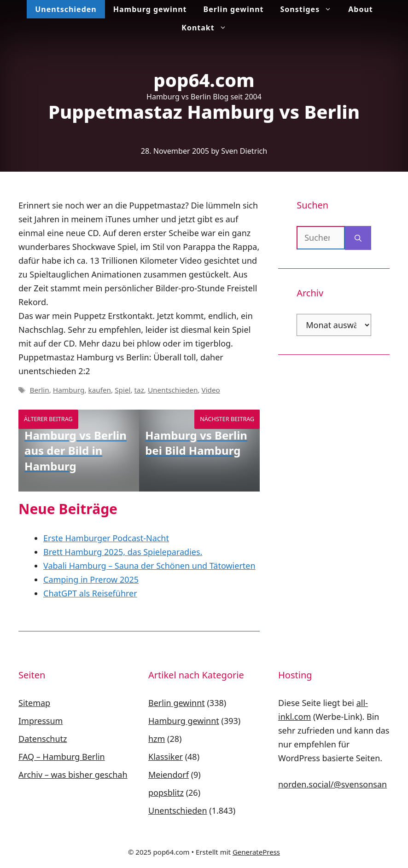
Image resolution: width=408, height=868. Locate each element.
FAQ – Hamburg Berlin (62, 757)
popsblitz (166, 793)
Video (210, 390)
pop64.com (204, 80)
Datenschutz (43, 739)
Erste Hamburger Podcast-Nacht (106, 538)
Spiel (122, 390)
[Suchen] (358, 238)
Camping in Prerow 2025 (91, 579)
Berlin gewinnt (234, 9)
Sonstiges (310, 9)
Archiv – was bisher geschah (73, 775)
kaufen (100, 390)
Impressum (41, 721)
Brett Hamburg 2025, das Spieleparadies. (123, 552)
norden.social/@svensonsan (332, 784)
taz (139, 390)
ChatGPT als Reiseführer (90, 593)
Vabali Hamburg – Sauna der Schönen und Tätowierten (149, 566)
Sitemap (34, 703)
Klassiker (166, 757)
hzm (157, 739)
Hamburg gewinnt (150, 9)
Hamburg (69, 390)
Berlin (39, 390)
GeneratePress (256, 852)
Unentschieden (66, 9)
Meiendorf (169, 775)
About (361, 9)
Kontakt (208, 28)
